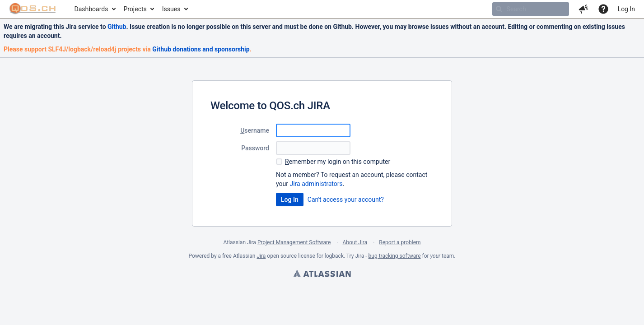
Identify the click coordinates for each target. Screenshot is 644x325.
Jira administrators (316, 184)
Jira (261, 256)
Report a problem (400, 242)
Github (117, 27)
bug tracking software (395, 256)
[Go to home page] (33, 9)
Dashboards (91, 9)
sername (255, 130)
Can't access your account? (346, 200)
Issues (171, 9)
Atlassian (322, 274)
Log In (626, 9)
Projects (135, 9)
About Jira (355, 242)
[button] (583, 9)
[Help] (603, 9)
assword (255, 148)
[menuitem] (95, 9)
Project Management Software (294, 242)
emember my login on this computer (338, 162)
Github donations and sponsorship (201, 49)
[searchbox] (531, 9)
